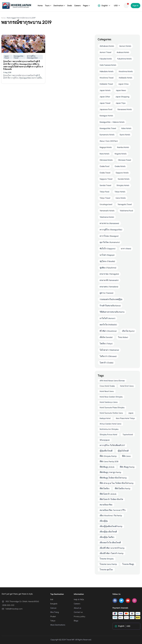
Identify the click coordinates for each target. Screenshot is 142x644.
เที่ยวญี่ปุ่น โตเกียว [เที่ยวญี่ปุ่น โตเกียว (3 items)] (107, 537)
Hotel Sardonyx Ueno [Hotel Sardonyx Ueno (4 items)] (109, 402)
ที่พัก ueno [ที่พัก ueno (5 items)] (126, 456)
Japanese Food (106, 109)
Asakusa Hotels (123, 52)
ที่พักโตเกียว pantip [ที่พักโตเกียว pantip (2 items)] (123, 489)
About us (77, 608)
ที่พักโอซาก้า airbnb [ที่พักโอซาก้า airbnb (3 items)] (108, 494)
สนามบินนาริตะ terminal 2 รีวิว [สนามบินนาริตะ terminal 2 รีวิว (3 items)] (113, 510)
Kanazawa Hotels (125, 109)
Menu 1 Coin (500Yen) (109, 141)
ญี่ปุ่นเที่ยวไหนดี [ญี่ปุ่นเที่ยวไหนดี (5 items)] (106, 451)
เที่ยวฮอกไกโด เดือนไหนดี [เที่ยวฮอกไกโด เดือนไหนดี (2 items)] (110, 543)
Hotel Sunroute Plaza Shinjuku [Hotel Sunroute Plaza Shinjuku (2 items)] (112, 408)
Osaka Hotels (120, 166)
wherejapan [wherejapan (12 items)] (105, 440)
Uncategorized (106, 204)
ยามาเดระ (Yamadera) (109, 287)
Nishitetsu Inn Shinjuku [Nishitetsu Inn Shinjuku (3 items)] (109, 429)
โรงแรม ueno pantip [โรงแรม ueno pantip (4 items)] (108, 564)
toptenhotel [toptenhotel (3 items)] (128, 435)
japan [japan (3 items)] (131, 413)
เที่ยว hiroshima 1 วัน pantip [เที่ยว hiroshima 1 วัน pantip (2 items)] (111, 516)
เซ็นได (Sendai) (106, 337)
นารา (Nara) (126, 249)
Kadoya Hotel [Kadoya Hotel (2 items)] (105, 418)
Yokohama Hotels (107, 217)
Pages (85, 6)
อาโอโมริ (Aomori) (107, 318)
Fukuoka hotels (106, 59)
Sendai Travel (105, 185)
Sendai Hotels (124, 179)
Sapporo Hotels (122, 173)
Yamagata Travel (125, 204)
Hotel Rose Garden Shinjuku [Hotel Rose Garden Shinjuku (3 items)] (111, 397)
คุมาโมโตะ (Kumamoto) (110, 242)
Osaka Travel (105, 173)
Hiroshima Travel (107, 78)
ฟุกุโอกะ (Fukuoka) (107, 261)
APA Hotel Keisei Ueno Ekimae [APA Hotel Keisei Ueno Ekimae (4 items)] (112, 381)
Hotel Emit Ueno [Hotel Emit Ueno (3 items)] (127, 386)
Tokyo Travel (105, 198)
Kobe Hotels (126, 128)
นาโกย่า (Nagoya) (107, 255)
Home (40, 6)
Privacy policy (80, 616)
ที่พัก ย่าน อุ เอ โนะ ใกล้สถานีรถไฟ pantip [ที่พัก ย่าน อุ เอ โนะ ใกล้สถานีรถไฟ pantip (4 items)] (117, 483)
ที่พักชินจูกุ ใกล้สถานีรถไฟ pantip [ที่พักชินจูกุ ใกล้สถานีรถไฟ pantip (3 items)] (113, 478)
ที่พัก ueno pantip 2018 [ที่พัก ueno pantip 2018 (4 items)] (109, 462)
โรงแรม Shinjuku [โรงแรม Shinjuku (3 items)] (107, 559)
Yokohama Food (126, 211)
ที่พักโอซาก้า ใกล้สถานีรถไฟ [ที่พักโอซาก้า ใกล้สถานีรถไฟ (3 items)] (111, 499)
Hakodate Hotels (106, 71)
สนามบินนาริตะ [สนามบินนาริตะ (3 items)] (106, 505)
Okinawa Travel (124, 160)
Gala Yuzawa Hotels (108, 65)
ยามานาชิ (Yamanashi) (109, 280)
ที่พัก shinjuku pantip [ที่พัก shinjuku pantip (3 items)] (108, 456)
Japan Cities (123, 84)
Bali (52, 599)
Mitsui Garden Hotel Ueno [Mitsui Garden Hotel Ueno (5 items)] (110, 424)
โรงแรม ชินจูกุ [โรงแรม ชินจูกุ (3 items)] (128, 564)
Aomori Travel (105, 52)
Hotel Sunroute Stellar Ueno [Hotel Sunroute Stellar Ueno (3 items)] (111, 413)
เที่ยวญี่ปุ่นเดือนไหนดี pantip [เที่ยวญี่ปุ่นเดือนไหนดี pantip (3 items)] (111, 526)
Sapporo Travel (106, 179)
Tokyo (53, 621)
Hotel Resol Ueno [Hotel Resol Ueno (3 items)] (107, 391)
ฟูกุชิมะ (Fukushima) (108, 268)
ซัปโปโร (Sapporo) (108, 249)
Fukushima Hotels (124, 59)
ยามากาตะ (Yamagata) (109, 274)
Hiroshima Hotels (126, 71)
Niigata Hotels (121, 154)
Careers (77, 6)
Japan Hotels (105, 90)
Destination (58, 6)
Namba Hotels (123, 147)
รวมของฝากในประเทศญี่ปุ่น (111, 299)
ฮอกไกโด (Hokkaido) (108, 325)
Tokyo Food (104, 192)
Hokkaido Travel (106, 84)
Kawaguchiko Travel (19, 57)
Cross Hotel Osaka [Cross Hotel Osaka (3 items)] (107, 386)
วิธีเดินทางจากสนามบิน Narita (112, 312)
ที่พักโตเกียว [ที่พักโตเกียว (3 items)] (105, 489)
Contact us (78, 612)
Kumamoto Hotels (107, 135)
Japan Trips (121, 103)
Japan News (121, 90)
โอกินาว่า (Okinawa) (108, 356)
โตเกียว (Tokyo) (106, 344)
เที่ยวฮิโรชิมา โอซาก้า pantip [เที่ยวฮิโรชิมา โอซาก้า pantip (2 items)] (112, 553)
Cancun (53, 608)
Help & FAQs (79, 599)
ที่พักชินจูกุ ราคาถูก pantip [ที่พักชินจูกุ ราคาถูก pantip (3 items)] (110, 472)
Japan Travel (6, 57)
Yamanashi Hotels (107, 211)
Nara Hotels (104, 154)
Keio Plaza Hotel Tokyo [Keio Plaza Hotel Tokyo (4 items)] (125, 418)
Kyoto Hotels (125, 135)
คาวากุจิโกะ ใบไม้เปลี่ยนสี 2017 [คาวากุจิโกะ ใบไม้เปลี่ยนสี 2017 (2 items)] (112, 445)
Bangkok (54, 604)
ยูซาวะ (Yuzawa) (106, 293)
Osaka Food (104, 166)
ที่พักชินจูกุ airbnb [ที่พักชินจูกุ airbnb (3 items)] (107, 467)
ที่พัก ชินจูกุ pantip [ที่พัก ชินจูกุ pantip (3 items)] (127, 467)
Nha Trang (55, 612)
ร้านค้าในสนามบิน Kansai (110, 306)
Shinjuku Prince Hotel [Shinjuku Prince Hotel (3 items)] (108, 435)
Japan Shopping (122, 97)
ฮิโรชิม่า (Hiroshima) (108, 331)
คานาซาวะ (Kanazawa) (109, 223)
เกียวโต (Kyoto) (128, 331)
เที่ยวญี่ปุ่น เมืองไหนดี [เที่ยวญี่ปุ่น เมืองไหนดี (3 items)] (108, 532)
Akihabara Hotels (107, 46)
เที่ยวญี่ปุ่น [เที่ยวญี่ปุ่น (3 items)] (104, 521)
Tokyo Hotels (120, 192)
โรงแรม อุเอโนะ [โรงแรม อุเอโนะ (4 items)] (106, 570)
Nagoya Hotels (106, 147)
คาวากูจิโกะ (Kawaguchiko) (32, 57)
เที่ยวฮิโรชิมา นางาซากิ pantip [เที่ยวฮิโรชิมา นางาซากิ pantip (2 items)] (112, 548)
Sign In (135, 6)
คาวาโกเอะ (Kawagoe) (109, 236)
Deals (70, 6)
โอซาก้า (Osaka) (106, 363)
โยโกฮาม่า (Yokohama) (109, 350)
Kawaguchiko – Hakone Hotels (112, 122)
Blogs (76, 621)
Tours (47, 6)
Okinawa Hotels (106, 160)
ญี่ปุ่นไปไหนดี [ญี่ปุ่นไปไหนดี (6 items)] (123, 451)
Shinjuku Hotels (123, 185)
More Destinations (58, 625)
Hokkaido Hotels (126, 78)
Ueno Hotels (121, 198)
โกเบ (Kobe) (123, 337)
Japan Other (105, 97)
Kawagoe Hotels (106, 116)
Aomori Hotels (125, 46)
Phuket (53, 616)
